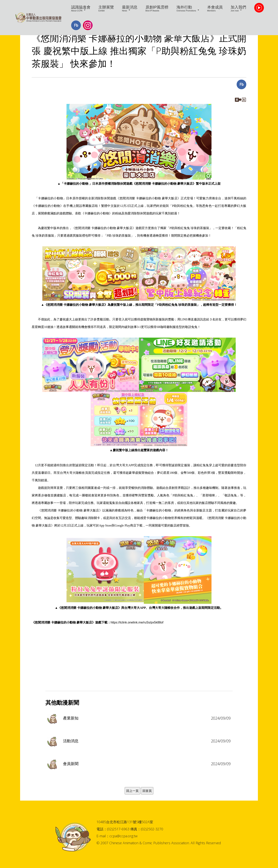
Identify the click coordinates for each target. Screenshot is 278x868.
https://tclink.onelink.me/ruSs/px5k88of (137, 622)
